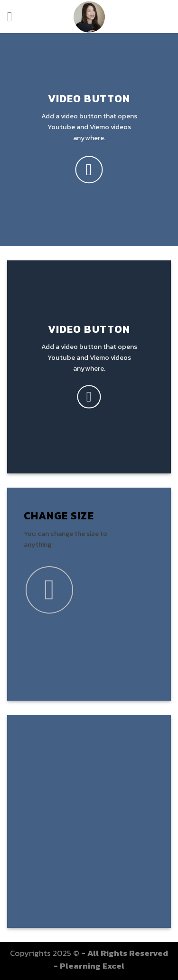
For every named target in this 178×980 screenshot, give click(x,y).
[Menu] (14, 17)
